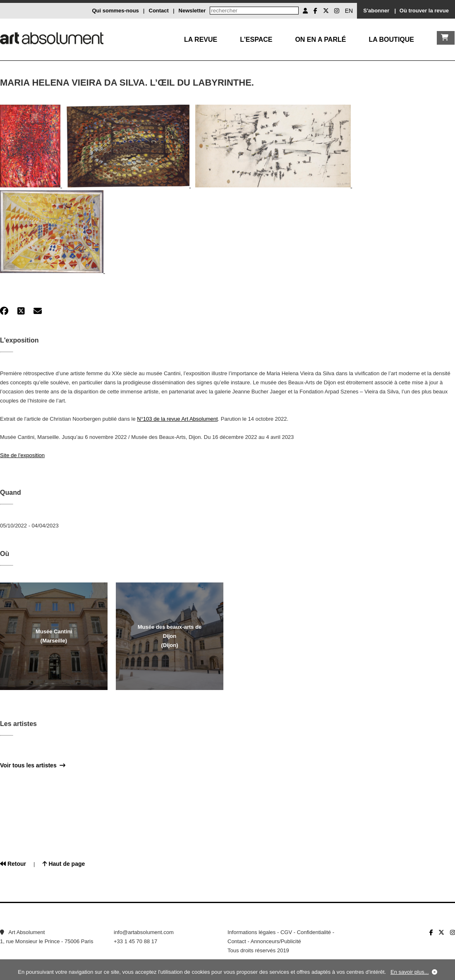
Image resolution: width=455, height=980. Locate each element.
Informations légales (251, 932)
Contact (159, 11)
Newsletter (192, 11)
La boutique (391, 40)
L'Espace (256, 40)
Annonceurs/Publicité (276, 941)
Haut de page (64, 864)
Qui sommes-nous (115, 11)
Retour (13, 864)
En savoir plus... (410, 972)
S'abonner (376, 11)
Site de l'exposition (22, 455)
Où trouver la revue (424, 11)
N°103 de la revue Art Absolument (177, 419)
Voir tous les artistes (33, 765)
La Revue (201, 40)
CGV (286, 932)
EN (349, 11)
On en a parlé (320, 40)
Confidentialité (314, 932)
